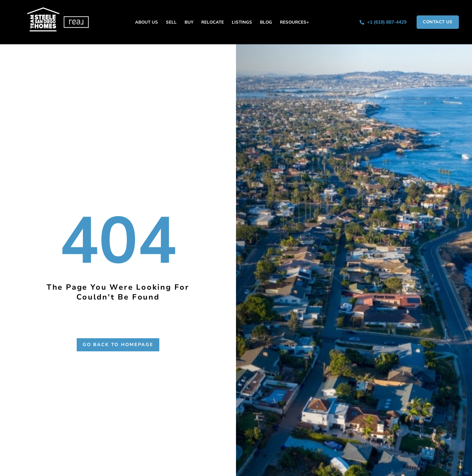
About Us (147, 22)
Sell (171, 22)
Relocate (213, 22)
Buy (189, 22)
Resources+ (295, 22)
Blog (266, 22)
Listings (242, 22)
